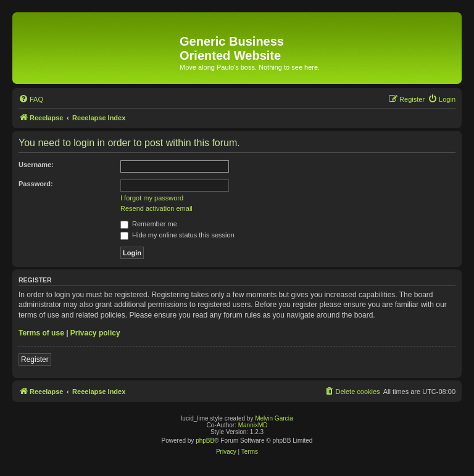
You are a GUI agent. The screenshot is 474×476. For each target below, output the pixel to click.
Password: (36, 184)
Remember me (149, 224)
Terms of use (41, 333)
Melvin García (274, 418)
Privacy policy (95, 333)
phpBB (205, 441)
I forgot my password (152, 198)
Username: (36, 165)
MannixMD (253, 425)
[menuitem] (31, 99)
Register (35, 359)
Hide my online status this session (177, 235)
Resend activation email (156, 208)
